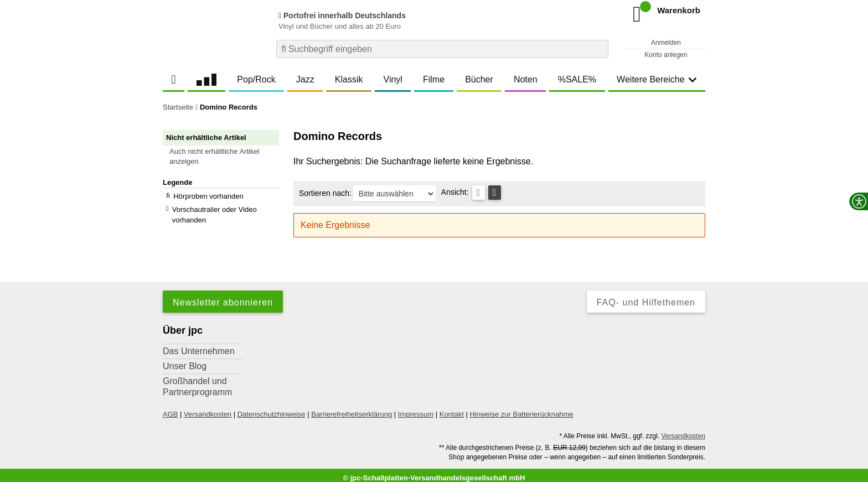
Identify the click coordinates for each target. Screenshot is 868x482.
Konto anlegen (666, 55)
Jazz (305, 79)
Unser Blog (185, 361)
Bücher (479, 79)
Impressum (416, 409)
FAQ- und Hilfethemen (646, 297)
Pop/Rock (256, 79)
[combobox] (442, 49)
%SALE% (577, 79)
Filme (434, 79)
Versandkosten (208, 409)
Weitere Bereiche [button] (657, 79)
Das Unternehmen (199, 346)
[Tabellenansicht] (479, 193)
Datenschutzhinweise (272, 409)
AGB (170, 409)
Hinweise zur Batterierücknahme (521, 409)
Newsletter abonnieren (223, 297)
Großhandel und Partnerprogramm (197, 381)
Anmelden (666, 43)
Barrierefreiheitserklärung (352, 409)
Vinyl (393, 79)
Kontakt (452, 409)
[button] (226, 157)
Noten (526, 79)
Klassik (349, 79)
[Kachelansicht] (495, 193)
